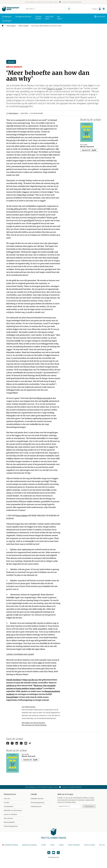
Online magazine (11, 26)
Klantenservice (10, 794)
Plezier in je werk (54, 88)
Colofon (44, 845)
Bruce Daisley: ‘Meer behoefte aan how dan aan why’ (47, 26)
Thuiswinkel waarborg (10, 845)
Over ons (7, 799)
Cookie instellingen (74, 845)
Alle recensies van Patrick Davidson (34, 725)
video (40, 663)
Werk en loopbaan (24, 26)
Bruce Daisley (22, 516)
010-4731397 (101, 17)
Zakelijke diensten (37, 799)
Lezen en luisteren (11, 814)
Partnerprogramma (11, 826)
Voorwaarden (9, 806)
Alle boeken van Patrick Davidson (33, 723)
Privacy (52, 845)
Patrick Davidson (13, 113)
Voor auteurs (8, 818)
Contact (7, 803)
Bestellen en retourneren (13, 810)
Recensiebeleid (9, 822)
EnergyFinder (12, 697)
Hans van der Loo (30, 680)
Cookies (61, 845)
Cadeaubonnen (36, 806)
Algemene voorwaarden (30, 845)
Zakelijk (34, 794)
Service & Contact (89, 845)
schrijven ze (11, 686)
